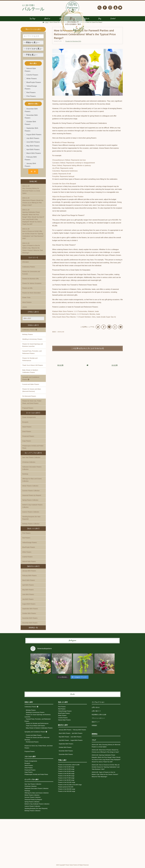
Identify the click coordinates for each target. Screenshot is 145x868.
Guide (87, 20)
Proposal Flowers (30, 753)
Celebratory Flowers (29, 268)
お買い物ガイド (96, 712)
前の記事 (60, 367)
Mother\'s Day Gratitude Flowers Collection (32, 507)
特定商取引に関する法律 (99, 716)
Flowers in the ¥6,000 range (66, 777)
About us (47, 20)
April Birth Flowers (28, 586)
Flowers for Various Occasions (32, 285)
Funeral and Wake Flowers (31, 386)
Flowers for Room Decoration (32, 294)
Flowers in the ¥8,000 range (66, 782)
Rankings (25, 475)
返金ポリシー (96, 723)
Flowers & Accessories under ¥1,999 (69, 766)
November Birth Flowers (30, 620)
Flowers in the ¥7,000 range (66, 779)
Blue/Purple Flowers (29, 549)
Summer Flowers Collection (31, 492)
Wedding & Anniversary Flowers (32, 341)
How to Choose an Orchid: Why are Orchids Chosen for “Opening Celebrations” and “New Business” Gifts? (33, 235)
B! (115, 328)
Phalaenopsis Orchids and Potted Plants (33, 448)
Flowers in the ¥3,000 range (66, 771)
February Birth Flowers (30, 577)
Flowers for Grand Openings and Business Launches (33, 347)
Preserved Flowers (28, 438)
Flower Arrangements (29, 419)
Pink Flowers (26, 535)
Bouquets (25, 424)
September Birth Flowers (30, 610)
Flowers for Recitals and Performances (30, 361)
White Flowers (27, 554)
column (25, 309)
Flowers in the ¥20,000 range (67, 791)
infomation (26, 264)
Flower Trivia (26, 299)
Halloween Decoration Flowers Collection (32, 470)
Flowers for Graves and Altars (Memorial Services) (32, 392)
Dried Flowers (27, 433)
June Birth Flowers (28, 596)
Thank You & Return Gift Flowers (33, 367)
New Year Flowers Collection (31, 459)
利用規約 (94, 727)
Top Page (33, 20)
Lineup (74, 20)
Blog (100, 20)
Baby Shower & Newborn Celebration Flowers (30, 373)
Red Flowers (26, 539)
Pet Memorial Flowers (29, 398)
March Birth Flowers (29, 582)
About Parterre (27, 304)
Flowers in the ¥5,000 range (66, 775)
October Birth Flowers (29, 615)
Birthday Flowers (28, 336)
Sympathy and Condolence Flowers (35, 733)
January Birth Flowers (29, 572)
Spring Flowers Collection (30, 502)
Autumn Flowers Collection (31, 513)
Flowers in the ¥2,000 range (66, 768)
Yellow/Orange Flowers (30, 544)
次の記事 (115, 367)
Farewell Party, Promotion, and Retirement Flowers (32, 354)
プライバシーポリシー (98, 720)
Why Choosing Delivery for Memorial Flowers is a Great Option (33, 191)
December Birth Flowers (30, 624)
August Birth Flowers (29, 605)
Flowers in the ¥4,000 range (66, 773)
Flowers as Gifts (27, 290)
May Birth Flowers (28, 591)
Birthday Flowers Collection (31, 525)
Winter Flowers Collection (30, 487)
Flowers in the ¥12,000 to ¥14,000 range (70, 786)
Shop (61, 20)
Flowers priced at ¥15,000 (66, 788)
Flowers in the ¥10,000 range (67, 784)
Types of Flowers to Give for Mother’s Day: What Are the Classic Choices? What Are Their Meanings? (33, 249)
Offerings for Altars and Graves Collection (32, 481)
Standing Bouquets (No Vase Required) (31, 519)
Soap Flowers (27, 443)
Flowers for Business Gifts (73, 43)
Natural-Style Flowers (29, 563)
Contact (113, 20)
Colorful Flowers (27, 558)
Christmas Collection (29, 464)
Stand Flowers (27, 428)
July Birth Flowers (28, 601)
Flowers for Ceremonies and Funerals (31, 274)
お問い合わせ (96, 709)
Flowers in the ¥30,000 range (67, 793)
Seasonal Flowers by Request (32, 497)
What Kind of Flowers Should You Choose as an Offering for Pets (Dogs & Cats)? (33, 203)
